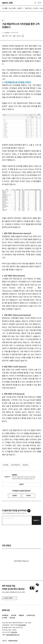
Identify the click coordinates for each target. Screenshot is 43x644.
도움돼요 (15, 496)
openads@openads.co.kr (13, 635)
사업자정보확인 (22, 625)
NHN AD (6, 610)
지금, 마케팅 (12, 8)
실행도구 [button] (20, 8)
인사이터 (36, 8)
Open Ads (8, 3)
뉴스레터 (5, 618)
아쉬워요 (28, 496)
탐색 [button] (5, 8)
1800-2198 (14, 632)
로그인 (39, 3)
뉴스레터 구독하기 (10, 598)
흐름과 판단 (28, 8)
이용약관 (4, 641)
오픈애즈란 (5, 615)
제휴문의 (21, 615)
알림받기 (22, 484)
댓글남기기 (36, 520)
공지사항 (14, 615)
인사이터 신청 (31, 615)
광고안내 (12, 618)
